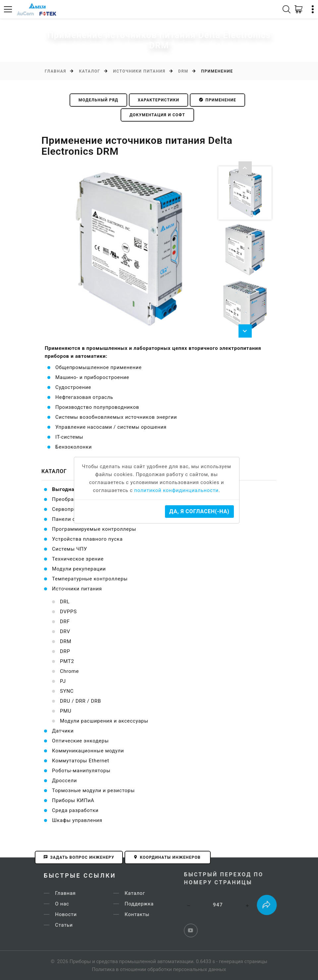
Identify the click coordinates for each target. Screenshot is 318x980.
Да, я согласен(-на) (199, 511)
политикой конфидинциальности (176, 490)
